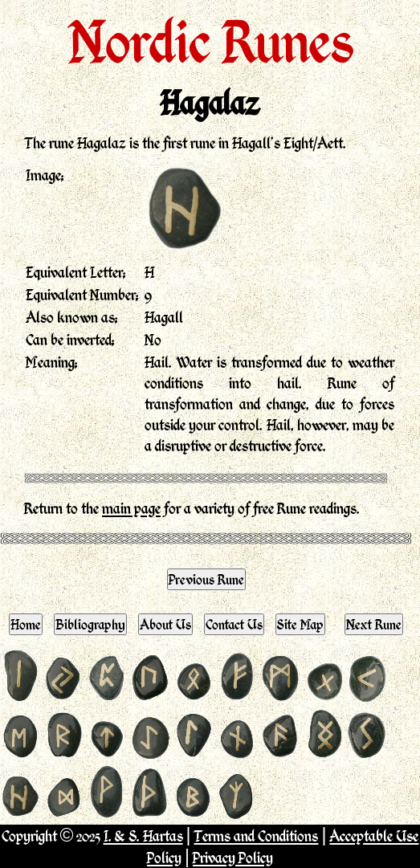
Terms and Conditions (256, 835)
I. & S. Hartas (143, 835)
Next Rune (374, 624)
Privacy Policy (233, 857)
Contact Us (234, 624)
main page (131, 508)
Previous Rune (206, 579)
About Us (165, 624)
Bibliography (90, 624)
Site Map (300, 624)
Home (26, 624)
